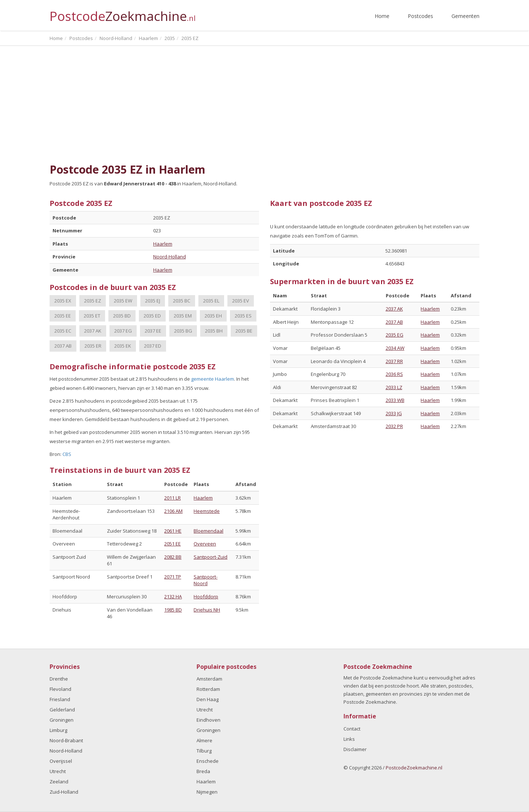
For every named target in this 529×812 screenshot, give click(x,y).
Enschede (208, 761)
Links (349, 739)
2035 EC (63, 331)
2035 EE (63, 316)
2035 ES (243, 316)
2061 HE (173, 531)
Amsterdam (209, 679)
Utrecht (58, 771)
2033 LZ (394, 387)
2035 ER (93, 346)
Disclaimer (355, 749)
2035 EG (395, 335)
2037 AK (93, 331)
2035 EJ (153, 301)
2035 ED (152, 316)
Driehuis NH (207, 610)
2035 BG (183, 331)
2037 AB (63, 346)
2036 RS (394, 374)
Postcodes (420, 16)
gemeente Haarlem (213, 379)
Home (382, 16)
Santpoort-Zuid (210, 557)
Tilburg (204, 751)
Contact (352, 729)
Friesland (60, 699)
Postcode (123, 13)
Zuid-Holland (64, 792)
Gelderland (62, 710)
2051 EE (172, 544)
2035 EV (241, 301)
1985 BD (173, 610)
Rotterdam (208, 689)
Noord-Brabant (66, 740)
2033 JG (394, 413)
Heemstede (207, 511)
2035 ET (92, 316)
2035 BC (182, 301)
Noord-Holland (170, 257)
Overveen (205, 544)
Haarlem (163, 244)
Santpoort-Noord (206, 580)
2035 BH (214, 331)
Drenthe (59, 679)
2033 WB (395, 400)
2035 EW (123, 301)
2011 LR (172, 498)
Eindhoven (208, 720)
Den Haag (208, 699)
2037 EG (123, 331)
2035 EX (63, 301)
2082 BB (173, 557)
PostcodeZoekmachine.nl (414, 768)
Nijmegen (207, 792)
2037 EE (153, 331)
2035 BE (244, 331)
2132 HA (173, 597)
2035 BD (122, 316)
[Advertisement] (264, 105)
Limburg (58, 730)
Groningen (62, 720)
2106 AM (173, 511)
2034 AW (395, 348)
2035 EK (123, 346)
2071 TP (173, 577)
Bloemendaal (208, 531)
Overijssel (61, 761)
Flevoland (60, 689)
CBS (67, 454)
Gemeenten (465, 16)
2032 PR (394, 426)
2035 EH (213, 316)
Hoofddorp (206, 597)
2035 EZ (93, 301)
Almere (204, 740)
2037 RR (394, 361)
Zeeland (59, 782)
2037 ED (153, 346)
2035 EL (211, 301)
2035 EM (183, 316)
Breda (203, 771)
